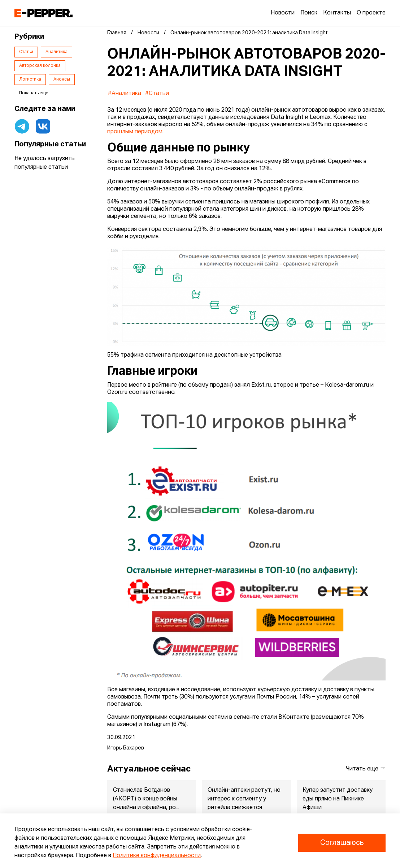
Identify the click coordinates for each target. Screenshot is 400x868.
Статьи (26, 52)
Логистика (30, 80)
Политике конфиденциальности (157, 856)
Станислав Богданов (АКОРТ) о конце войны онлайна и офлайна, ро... (146, 799)
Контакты (337, 13)
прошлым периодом (135, 132)
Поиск (309, 13)
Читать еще (366, 768)
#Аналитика (124, 94)
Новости (283, 13)
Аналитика (56, 52)
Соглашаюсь (342, 843)
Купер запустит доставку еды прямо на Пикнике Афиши (338, 799)
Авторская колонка (40, 66)
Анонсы (62, 80)
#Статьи (157, 94)
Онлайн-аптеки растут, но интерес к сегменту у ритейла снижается (244, 799)
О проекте (371, 13)
